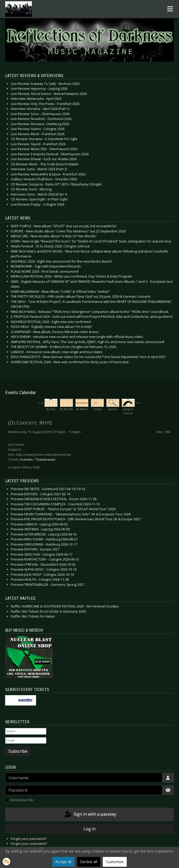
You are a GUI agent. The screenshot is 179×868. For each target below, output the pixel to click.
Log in (89, 829)
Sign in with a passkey (90, 815)
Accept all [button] (63, 862)
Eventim (27, 459)
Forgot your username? (29, 843)
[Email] (26, 741)
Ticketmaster (46, 459)
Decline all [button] (89, 862)
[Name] (26, 731)
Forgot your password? (29, 839)
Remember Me (22, 800)
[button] (6, 862)
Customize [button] (115, 862)
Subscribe (18, 751)
